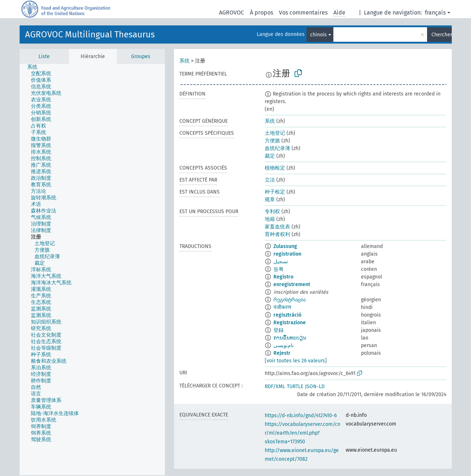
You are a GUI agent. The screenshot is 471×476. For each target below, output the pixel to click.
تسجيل (281, 262)
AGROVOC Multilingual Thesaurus (90, 34)
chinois (318, 35)
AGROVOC (232, 13)
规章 (270, 200)
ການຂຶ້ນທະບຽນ (290, 338)
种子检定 (275, 192)
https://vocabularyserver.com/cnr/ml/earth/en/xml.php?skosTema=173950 (303, 433)
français (435, 13)
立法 (270, 180)
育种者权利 (277, 234)
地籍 (270, 219)
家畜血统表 (277, 227)
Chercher (442, 35)
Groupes (141, 56)
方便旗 (272, 141)
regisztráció (287, 315)
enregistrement (292, 284)
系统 (184, 61)
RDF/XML (275, 387)
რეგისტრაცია (290, 300)
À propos (261, 13)
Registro (283, 277)
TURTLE (295, 387)
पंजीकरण (282, 307)
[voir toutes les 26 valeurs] (296, 361)
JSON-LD (315, 387)
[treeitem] (35, 67)
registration (287, 254)
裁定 (270, 156)
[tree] (92, 270)
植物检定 (275, 168)
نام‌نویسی (284, 345)
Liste (44, 56)
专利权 (272, 211)
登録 (279, 330)
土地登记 (275, 133)
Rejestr (282, 353)
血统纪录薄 (277, 148)
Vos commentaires (303, 13)
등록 (279, 269)
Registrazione (290, 323)
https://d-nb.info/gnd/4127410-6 (301, 416)
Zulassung (285, 246)
